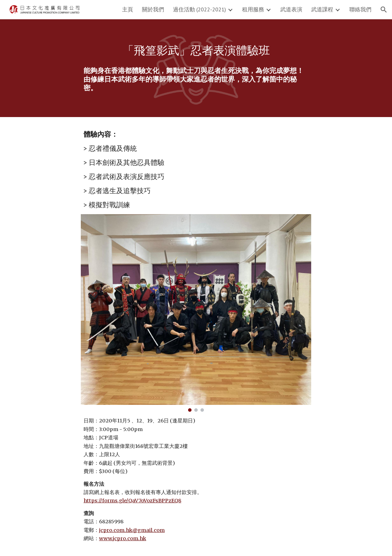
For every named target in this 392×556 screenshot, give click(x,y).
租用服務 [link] (253, 9)
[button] (384, 10)
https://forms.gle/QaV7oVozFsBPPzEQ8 (132, 501)
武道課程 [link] (322, 9)
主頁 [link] (128, 9)
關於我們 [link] (153, 9)
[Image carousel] (196, 313)
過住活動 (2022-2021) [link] (199, 9)
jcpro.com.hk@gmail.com (132, 530)
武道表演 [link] (291, 9)
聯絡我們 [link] (360, 9)
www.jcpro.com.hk (123, 538)
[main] (196, 50)
